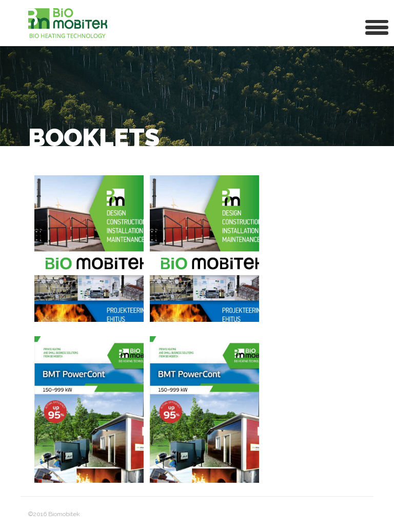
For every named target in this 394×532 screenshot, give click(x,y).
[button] (377, 26)
